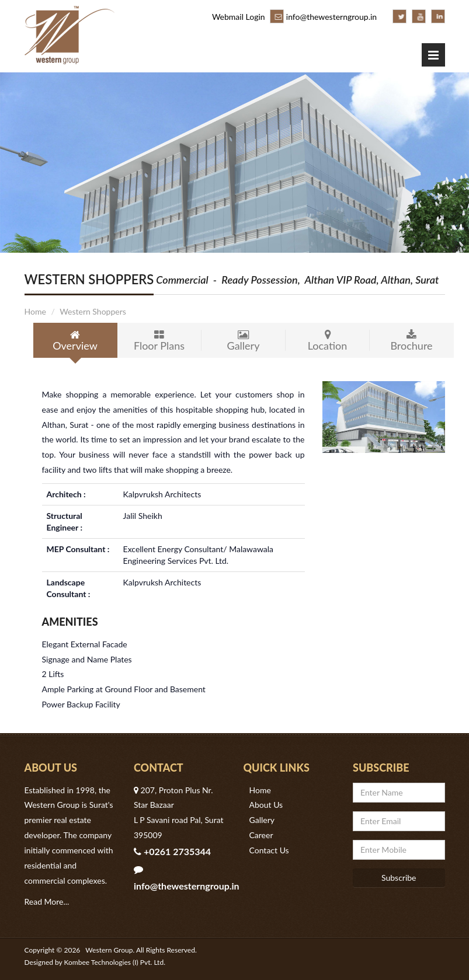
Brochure (412, 341)
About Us (266, 805)
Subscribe (399, 878)
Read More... (47, 901)
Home (35, 311)
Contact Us (269, 850)
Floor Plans (159, 341)
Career (261, 835)
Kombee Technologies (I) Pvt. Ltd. (115, 962)
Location (328, 341)
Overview (75, 341)
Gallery (244, 341)
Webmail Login (239, 17)
